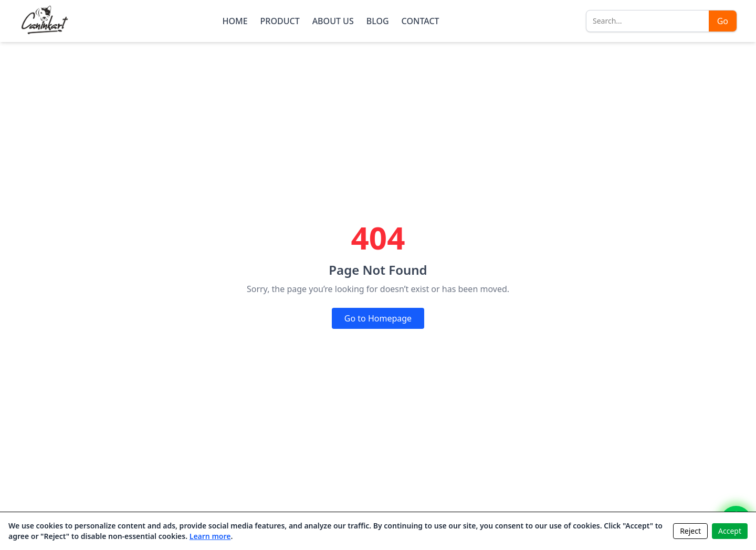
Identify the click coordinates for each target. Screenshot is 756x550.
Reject (690, 531)
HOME (235, 21)
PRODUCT (280, 21)
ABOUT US (333, 21)
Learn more (210, 536)
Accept (730, 531)
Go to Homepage (378, 318)
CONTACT (421, 21)
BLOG (378, 21)
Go (723, 21)
